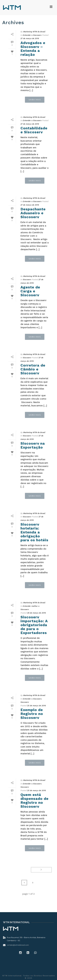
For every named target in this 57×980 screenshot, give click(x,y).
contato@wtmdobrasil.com (18, 945)
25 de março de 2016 (36, 706)
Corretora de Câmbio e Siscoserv (33, 369)
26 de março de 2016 (36, 613)
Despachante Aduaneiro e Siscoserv (33, 213)
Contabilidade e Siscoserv (34, 130)
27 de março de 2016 (30, 38)
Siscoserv (27, 280)
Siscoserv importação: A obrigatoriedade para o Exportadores (34, 625)
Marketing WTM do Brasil (34, 32)
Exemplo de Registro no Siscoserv (32, 714)
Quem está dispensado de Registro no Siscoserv (35, 801)
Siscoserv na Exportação (33, 445)
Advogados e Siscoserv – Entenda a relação (33, 49)
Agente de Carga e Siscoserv (30, 291)
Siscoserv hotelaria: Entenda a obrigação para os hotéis (34, 532)
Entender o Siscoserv (32, 35)
